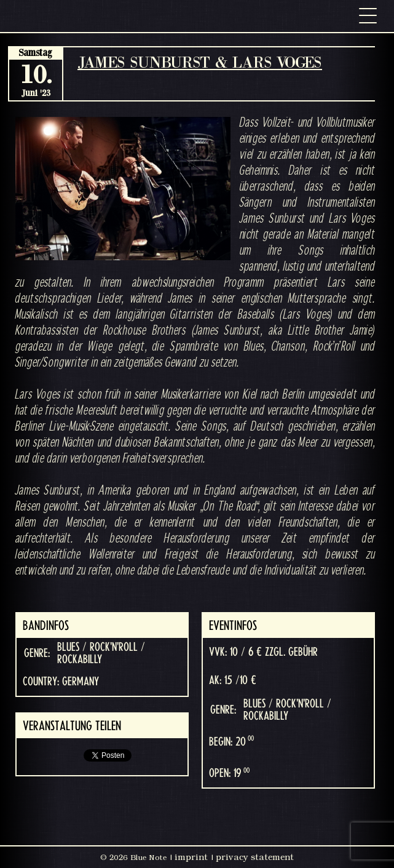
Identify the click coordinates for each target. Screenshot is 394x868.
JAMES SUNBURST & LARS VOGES (200, 62)
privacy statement (255, 857)
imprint (191, 857)
